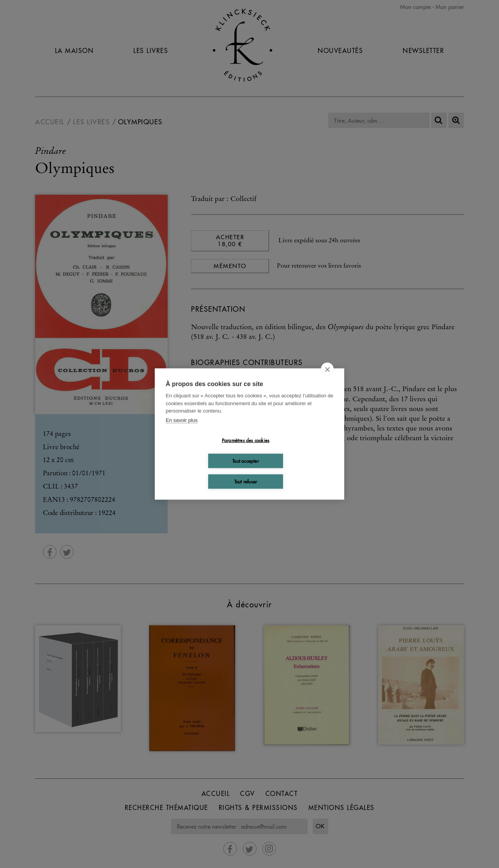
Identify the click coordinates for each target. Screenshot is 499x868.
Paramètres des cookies (246, 440)
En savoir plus (182, 420)
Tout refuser (246, 481)
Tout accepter (246, 461)
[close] (327, 369)
